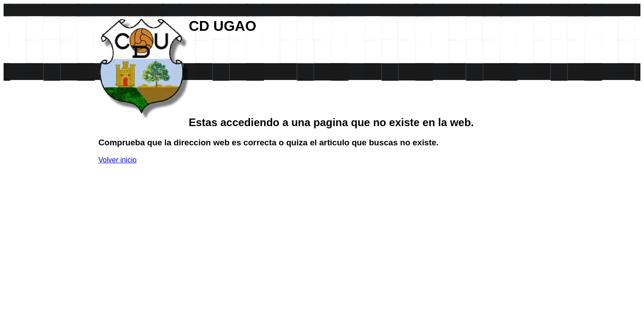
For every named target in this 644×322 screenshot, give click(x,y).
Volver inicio (117, 160)
